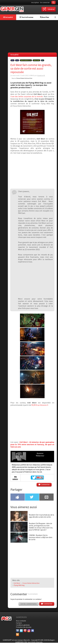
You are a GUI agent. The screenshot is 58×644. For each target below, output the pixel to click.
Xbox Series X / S (26, 60)
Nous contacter (21, 621)
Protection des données (24, 627)
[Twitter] (21, 631)
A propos (19, 623)
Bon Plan (45, 17)
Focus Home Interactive (31, 583)
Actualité (8, 17)
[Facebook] (17, 631)
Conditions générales (23, 625)
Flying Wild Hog (19, 585)
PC (43, 60)
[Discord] (33, 631)
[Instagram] (29, 631)
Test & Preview (26, 17)
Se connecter (45, 2)
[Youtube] (25, 631)
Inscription (35, 2)
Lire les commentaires (29, 604)
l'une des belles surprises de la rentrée (27, 96)
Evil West (17, 583)
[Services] (17, 635)
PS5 (12, 60)
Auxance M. (41, 75)
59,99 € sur (40, 405)
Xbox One (36, 60)
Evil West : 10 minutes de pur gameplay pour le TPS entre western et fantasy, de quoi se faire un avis (32, 444)
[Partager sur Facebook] (18, 497)
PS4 (17, 60)
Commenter (45, 484)
